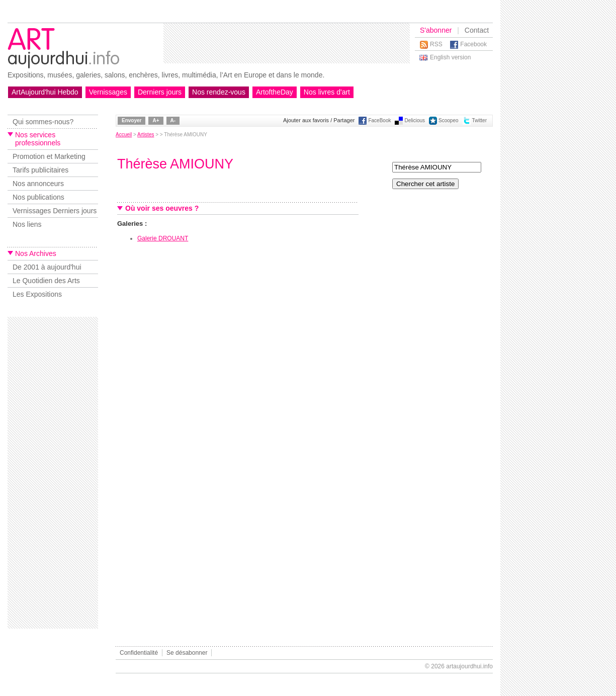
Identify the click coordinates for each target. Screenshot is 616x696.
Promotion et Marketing (49, 156)
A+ (156, 120)
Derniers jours (160, 92)
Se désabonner (187, 653)
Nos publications (38, 197)
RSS (436, 44)
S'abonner (436, 30)
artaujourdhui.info (469, 666)
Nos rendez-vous (219, 92)
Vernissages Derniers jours (55, 211)
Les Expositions (37, 294)
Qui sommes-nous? (43, 122)
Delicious (415, 120)
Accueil (124, 135)
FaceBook (379, 120)
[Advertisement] (287, 43)
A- (173, 120)
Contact (477, 30)
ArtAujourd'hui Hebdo (45, 92)
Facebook (473, 44)
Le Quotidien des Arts (46, 281)
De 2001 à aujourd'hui (47, 267)
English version (450, 57)
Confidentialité (139, 653)
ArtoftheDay (275, 92)
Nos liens (27, 224)
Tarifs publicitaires (40, 170)
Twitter (479, 120)
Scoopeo (448, 120)
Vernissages (108, 92)
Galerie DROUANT (163, 238)
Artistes (146, 135)
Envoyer (131, 120)
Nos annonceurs (38, 184)
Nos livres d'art (327, 92)
